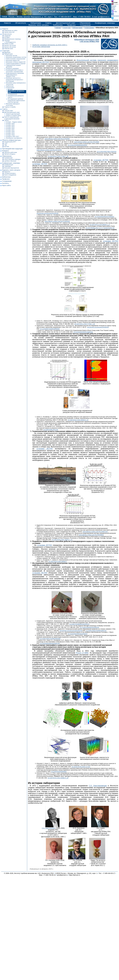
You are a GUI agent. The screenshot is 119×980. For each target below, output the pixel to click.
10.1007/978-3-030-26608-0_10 (78, 420)
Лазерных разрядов (12, 68)
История (7, 37)
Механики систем (11, 56)
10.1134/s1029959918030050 (77, 145)
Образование (85, 23)
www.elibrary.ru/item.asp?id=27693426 (57, 221)
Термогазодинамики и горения (16, 64)
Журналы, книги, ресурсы (39, 25)
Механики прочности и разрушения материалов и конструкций (14, 80)
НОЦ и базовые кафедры (12, 159)
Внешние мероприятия (12, 168)
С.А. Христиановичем (98, 786)
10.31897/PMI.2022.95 (51, 430)
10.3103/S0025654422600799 (50, 643)
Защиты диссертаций (13, 114)
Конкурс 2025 (10, 124)
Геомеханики (10, 88)
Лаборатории (36, 23)
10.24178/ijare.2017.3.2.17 (94, 228)
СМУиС (7, 120)
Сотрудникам (85, 25)
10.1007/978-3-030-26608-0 (58, 561)
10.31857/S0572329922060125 (96, 631)
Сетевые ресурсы (10, 173)
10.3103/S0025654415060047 (104, 217)
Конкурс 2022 (10, 128)
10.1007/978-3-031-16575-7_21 (62, 540)
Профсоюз (71, 25)
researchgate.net (109, 228)
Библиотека (58, 25)
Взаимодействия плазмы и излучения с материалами (15, 71)
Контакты (5, 183)
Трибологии (10, 86)
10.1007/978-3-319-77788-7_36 (84, 324)
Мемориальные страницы (12, 39)
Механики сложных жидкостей (16, 62)
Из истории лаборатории (41, 47)
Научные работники (11, 152)
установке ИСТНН (101, 160)
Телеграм (115, 20)
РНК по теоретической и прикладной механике (12, 118)
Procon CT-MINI (82, 653)
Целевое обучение (10, 161)
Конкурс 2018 (10, 135)
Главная (58, 28)
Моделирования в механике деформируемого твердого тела (15, 75)
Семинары (8, 166)
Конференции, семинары (105, 23)
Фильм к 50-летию (10, 45)
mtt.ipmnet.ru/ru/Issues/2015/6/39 (47, 213)
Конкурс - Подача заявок (14, 122)
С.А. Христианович (49, 828)
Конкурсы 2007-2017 (12, 136)
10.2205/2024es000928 (59, 771)
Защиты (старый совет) (13, 116)
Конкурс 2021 (10, 130)
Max (116, 11)
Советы (48, 23)
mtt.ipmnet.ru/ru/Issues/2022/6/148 (71, 631)
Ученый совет (9, 111)
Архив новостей (9, 32)
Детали (10, 89)
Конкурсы (5, 151)
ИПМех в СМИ (9, 44)
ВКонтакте (116, 16)
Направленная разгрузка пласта (16, 97)
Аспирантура (8, 158)
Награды (7, 41)
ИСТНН (7, 147)
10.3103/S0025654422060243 (78, 634)
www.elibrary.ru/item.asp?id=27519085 (87, 142)
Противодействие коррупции (12, 149)
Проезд (114, 6)
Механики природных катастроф (13, 105)
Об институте (21, 23)
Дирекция (7, 52)
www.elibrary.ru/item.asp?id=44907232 (95, 532)
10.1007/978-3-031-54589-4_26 (58, 778)
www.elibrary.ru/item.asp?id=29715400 (49, 150)
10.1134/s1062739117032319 (107, 152)
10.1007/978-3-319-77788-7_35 (58, 156)
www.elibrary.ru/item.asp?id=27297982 (57, 139)
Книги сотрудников (10, 175)
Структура (6, 51)
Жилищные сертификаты (14, 138)
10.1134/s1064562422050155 (89, 627)
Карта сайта (113, 8)
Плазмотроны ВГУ (10, 142)
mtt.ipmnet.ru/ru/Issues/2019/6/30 (98, 327)
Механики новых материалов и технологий (16, 84)
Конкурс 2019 (10, 133)
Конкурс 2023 (10, 127)
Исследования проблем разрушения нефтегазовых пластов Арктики (16, 101)
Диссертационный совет (66, 23)
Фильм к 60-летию (10, 47)
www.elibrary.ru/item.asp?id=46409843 (91, 535)
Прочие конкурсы (10, 154)
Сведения (7, 36)
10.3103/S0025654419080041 (83, 332)
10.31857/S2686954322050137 (79, 624)
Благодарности (11, 42)
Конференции (9, 165)
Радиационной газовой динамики (13, 66)
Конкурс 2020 (10, 132)
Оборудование (12, 94)
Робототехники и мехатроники (16, 59)
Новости (7, 23)
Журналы (7, 172)
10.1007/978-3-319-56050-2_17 (100, 225)
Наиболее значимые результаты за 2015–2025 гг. (50, 45)
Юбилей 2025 (9, 49)
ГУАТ (6, 143)
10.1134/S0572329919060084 (50, 329)
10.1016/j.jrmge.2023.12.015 (81, 767)
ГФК (5, 145)
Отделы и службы (10, 107)
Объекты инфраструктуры (11, 140)
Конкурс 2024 (10, 125)
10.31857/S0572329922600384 (50, 639)
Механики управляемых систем (16, 57)
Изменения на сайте (11, 30)
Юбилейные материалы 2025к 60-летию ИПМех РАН (87, 41)
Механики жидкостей (13, 60)
